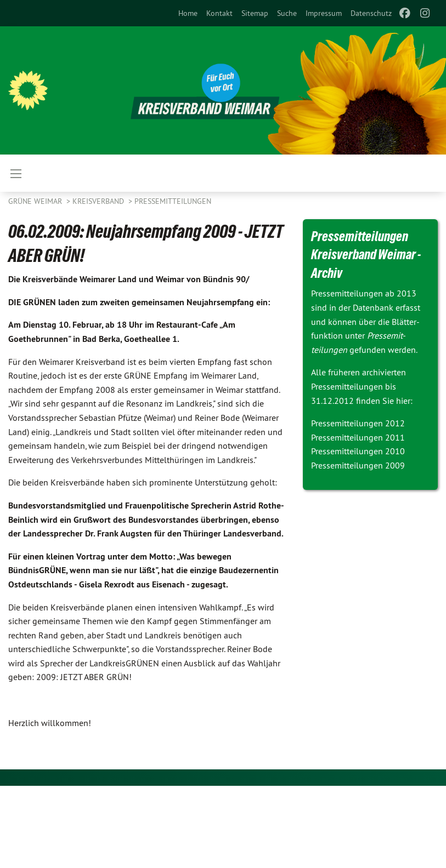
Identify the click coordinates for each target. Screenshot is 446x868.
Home (188, 13)
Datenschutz (371, 13)
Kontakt (219, 13)
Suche (287, 13)
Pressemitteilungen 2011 (358, 437)
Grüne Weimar (36, 201)
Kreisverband (99, 201)
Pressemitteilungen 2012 (358, 423)
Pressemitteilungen (173, 201)
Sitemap (255, 13)
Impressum (324, 13)
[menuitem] (188, 13)
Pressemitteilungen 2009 (358, 465)
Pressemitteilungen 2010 (358, 451)
